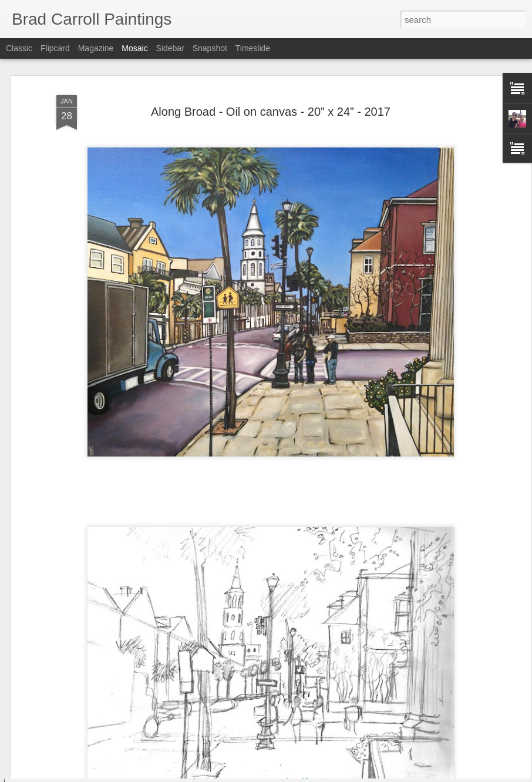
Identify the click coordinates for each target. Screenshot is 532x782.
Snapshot (210, 48)
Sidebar (170, 48)
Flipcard (55, 48)
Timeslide (253, 48)
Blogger (303, 776)
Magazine (96, 48)
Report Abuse (337, 776)
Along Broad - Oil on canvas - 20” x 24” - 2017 (271, 84)
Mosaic (134, 48)
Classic (19, 48)
